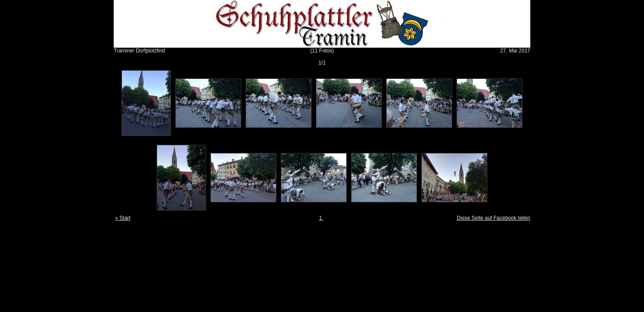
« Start (123, 218)
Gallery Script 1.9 (335, 224)
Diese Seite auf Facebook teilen (494, 218)
